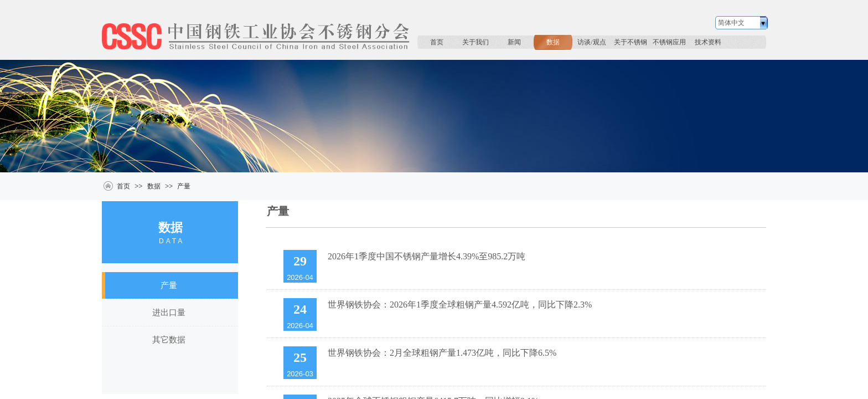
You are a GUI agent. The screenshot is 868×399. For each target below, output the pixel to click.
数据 (553, 42)
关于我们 (476, 42)
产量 (184, 186)
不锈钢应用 (669, 42)
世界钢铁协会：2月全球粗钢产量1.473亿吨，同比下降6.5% (442, 353)
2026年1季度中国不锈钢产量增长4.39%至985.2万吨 (427, 256)
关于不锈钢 (631, 42)
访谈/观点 (591, 42)
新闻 (514, 42)
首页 (437, 42)
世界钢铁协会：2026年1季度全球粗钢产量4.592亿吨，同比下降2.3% (460, 305)
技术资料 (708, 42)
